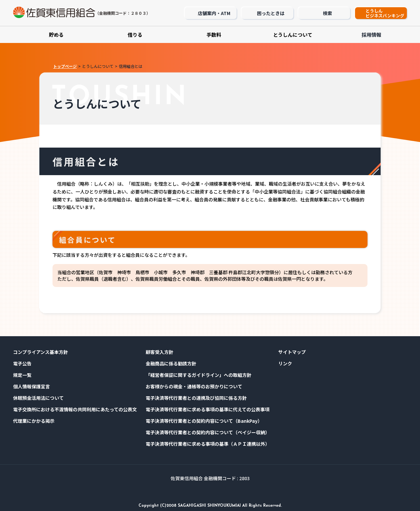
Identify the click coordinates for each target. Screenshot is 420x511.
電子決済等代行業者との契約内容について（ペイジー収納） (208, 432)
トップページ (65, 66)
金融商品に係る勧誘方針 (171, 363)
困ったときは (271, 13)
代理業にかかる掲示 (34, 421)
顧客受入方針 (159, 352)
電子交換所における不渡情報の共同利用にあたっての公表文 (75, 409)
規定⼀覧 (22, 375)
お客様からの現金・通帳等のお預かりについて (194, 386)
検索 (327, 13)
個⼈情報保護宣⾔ (31, 386)
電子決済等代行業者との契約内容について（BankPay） (204, 421)
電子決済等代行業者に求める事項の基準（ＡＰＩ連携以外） (208, 444)
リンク (285, 363)
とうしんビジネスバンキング (385, 13)
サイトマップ (292, 352)
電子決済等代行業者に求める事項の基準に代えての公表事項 (208, 409)
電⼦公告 (22, 363)
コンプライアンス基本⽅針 (41, 352)
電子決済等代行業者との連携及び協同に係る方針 (196, 398)
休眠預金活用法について (38, 398)
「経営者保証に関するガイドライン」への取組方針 (199, 375)
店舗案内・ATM (214, 13)
